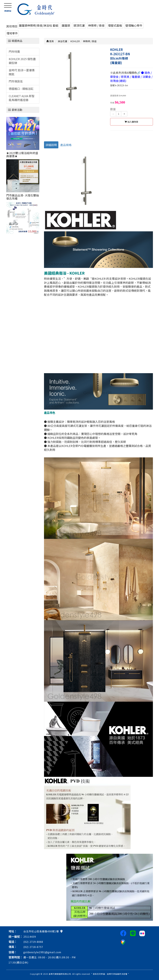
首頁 (50, 41)
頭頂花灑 (79, 25)
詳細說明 (51, 145)
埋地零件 (12, 33)
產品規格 (66, 145)
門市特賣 (14, 52)
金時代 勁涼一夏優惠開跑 (22, 72)
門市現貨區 (16, 81)
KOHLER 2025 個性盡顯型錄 (22, 61)
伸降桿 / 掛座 (96, 25)
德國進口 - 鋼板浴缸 (21, 89)
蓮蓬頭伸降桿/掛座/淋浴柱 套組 (39, 25)
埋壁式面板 (115, 25)
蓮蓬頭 (66, 25)
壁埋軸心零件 (134, 25)
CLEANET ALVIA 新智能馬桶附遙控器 (22, 98)
